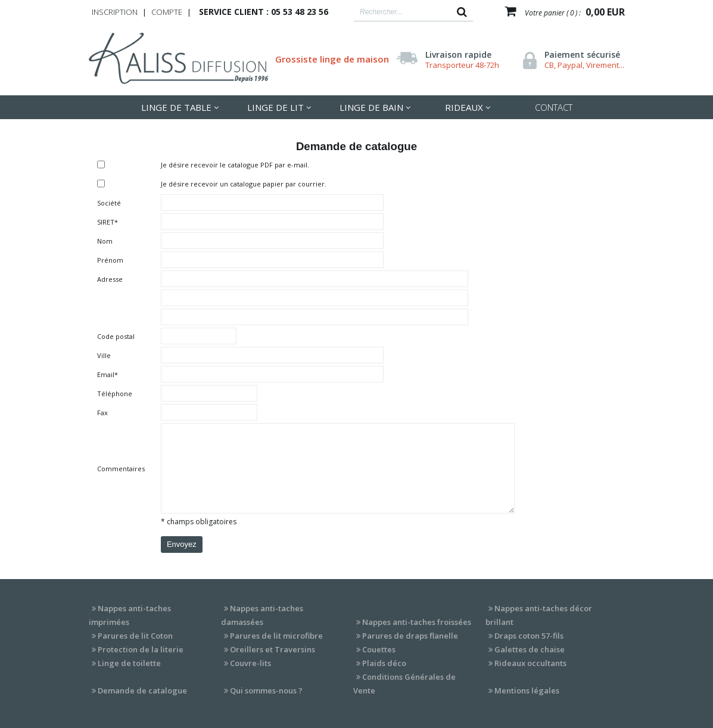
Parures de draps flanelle (410, 636)
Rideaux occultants (530, 663)
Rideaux (464, 107)
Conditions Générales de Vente (404, 684)
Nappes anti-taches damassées (262, 615)
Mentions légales (527, 690)
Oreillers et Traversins (273, 649)
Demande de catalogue (142, 690)
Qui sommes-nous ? (266, 690)
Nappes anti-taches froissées (417, 622)
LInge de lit (275, 107)
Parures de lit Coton (135, 636)
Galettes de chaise (530, 649)
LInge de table (176, 107)
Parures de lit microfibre (276, 636)
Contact (554, 107)
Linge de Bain (371, 107)
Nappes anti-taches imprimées (130, 615)
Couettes (379, 649)
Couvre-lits (250, 663)
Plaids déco (384, 663)
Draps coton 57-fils (529, 636)
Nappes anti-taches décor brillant (539, 615)
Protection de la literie (141, 649)
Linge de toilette (129, 663)
